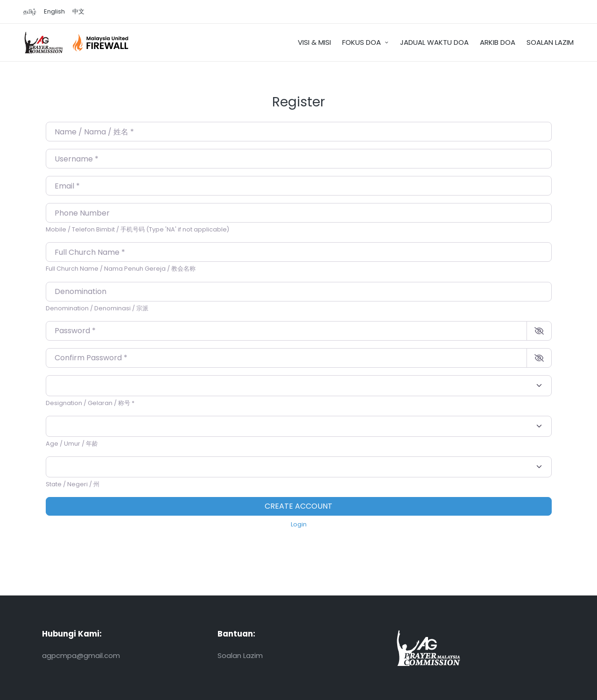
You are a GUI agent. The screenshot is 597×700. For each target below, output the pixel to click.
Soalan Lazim (240, 655)
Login (299, 524)
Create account (298, 506)
